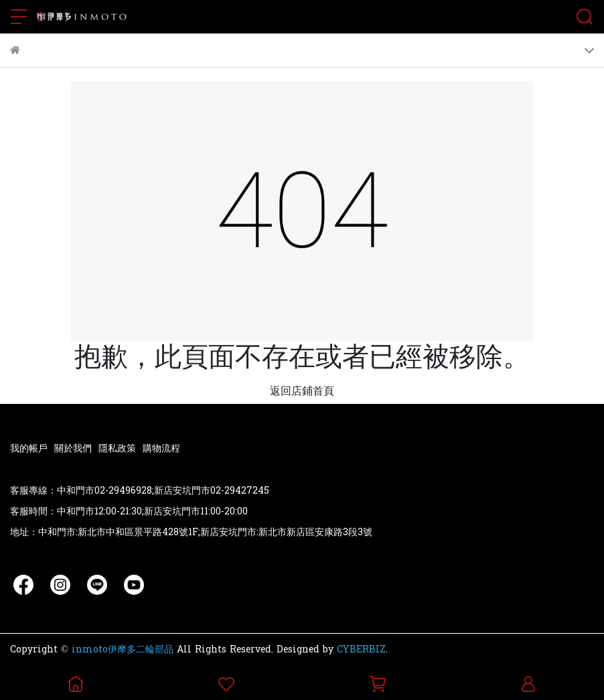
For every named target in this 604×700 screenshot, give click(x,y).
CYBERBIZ (361, 649)
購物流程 (161, 448)
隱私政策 (117, 448)
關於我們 (73, 448)
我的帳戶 (29, 448)
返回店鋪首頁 (302, 391)
